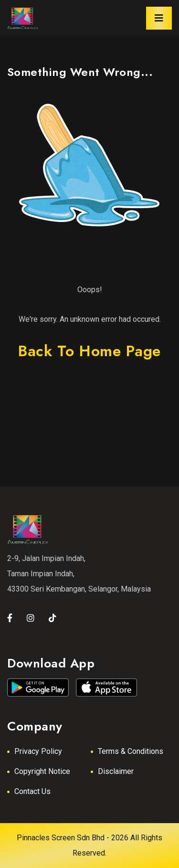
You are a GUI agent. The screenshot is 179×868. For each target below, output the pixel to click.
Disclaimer (116, 771)
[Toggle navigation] (159, 18)
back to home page (89, 351)
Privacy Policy (38, 751)
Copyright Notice (42, 771)
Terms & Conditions (131, 751)
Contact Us (32, 791)
